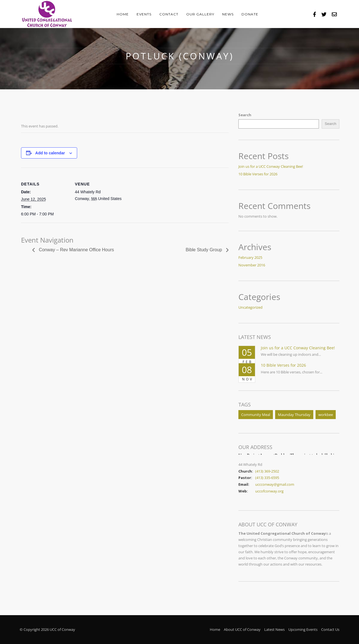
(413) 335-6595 (267, 478)
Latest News (274, 629)
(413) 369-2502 (267, 471)
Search (245, 115)
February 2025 (250, 257)
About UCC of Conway (242, 629)
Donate (250, 14)
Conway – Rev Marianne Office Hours (76, 250)
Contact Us (330, 629)
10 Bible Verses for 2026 (258, 174)
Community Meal (256, 415)
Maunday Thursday (294, 415)
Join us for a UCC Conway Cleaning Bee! (271, 166)
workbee (326, 415)
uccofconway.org (269, 491)
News (228, 14)
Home (123, 14)
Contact (169, 14)
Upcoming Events (303, 629)
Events (144, 14)
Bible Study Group (204, 250)
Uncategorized (250, 307)
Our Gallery (200, 14)
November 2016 (252, 265)
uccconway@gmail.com (275, 484)
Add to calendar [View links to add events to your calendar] (50, 153)
